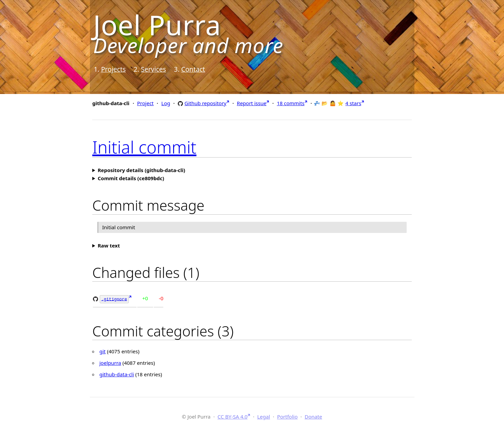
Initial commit (144, 147)
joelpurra (110, 362)
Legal (264, 416)
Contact (193, 69)
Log (166, 103)
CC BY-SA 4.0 (233, 416)
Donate (313, 416)
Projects (113, 69)
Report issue (252, 103)
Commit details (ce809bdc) (131, 178)
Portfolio (287, 416)
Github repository (206, 103)
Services (153, 69)
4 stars (353, 103)
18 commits (291, 103)
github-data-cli (117, 374)
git (103, 351)
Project (146, 103)
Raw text (109, 245)
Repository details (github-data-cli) (141, 170)
